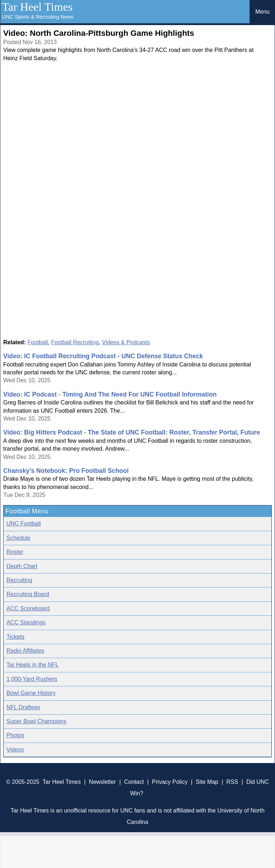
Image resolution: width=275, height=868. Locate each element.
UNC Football (24, 524)
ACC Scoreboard (28, 608)
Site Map (207, 782)
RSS (232, 782)
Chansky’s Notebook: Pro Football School (66, 471)
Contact (134, 782)
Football (38, 342)
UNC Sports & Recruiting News (38, 17)
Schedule (18, 538)
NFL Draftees (23, 707)
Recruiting (19, 580)
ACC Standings (26, 622)
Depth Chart (22, 566)
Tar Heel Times (37, 7)
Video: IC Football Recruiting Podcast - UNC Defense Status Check (103, 356)
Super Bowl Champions (36, 721)
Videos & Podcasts (126, 342)
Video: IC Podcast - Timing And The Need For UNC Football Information (110, 394)
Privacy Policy (170, 782)
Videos (15, 750)
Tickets (15, 637)
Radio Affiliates (25, 651)
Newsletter (102, 782)
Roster (15, 552)
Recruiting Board (28, 594)
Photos (15, 735)
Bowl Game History (31, 693)
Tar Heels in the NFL (33, 665)
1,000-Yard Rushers (32, 679)
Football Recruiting (75, 342)
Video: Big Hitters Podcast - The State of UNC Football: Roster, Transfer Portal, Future (132, 432)
